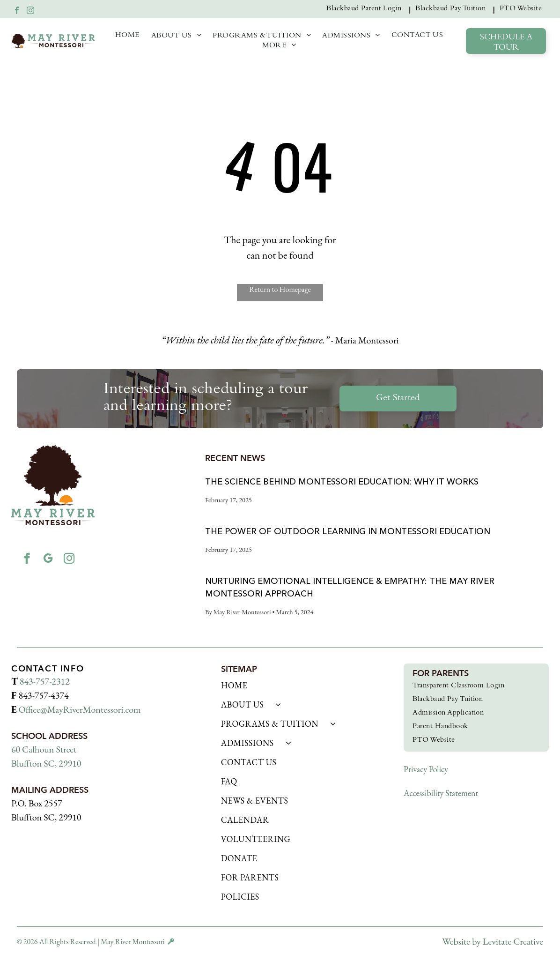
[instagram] (30, 11)
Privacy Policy (426, 769)
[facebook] (17, 11)
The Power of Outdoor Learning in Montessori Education (348, 531)
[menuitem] (366, 9)
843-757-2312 (45, 681)
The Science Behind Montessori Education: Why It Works (342, 482)
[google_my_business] (48, 561)
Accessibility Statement (441, 793)
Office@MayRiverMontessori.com (79, 709)
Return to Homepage (280, 289)
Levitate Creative (513, 941)
